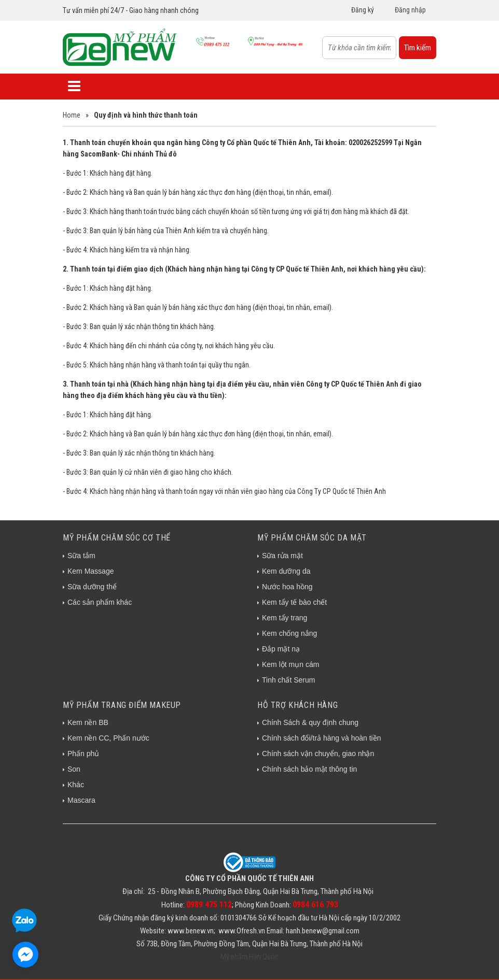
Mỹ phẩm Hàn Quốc (249, 957)
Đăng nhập (410, 10)
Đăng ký (363, 10)
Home (72, 115)
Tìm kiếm (418, 48)
